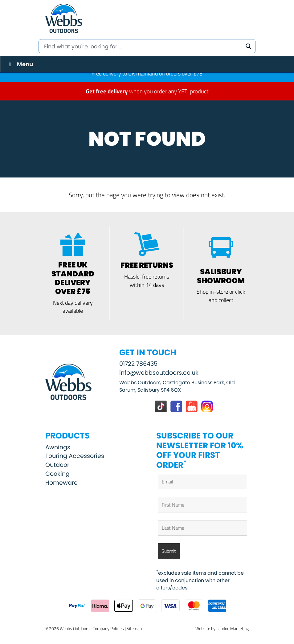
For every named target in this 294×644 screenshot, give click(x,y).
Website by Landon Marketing (222, 628)
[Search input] (142, 46)
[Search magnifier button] (248, 46)
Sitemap (134, 628)
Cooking (57, 474)
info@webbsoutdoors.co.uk (159, 373)
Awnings (58, 447)
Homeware (61, 483)
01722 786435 (138, 364)
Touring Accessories (75, 456)
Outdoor (57, 465)
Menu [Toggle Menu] (20, 64)
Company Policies (108, 628)
